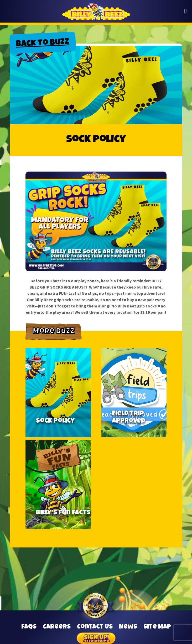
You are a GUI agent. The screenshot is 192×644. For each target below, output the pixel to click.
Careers (57, 627)
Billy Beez (96, 11)
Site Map (157, 627)
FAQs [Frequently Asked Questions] (29, 627)
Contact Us (95, 627)
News (128, 627)
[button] (186, 11)
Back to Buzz (43, 44)
